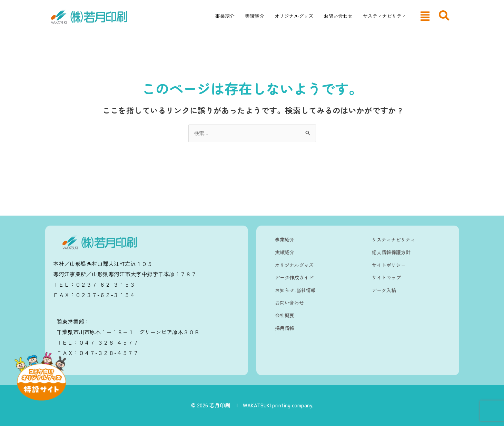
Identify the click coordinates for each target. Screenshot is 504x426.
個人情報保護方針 (391, 252)
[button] (425, 16)
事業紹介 (225, 16)
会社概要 (285, 315)
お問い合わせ (338, 16)
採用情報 (285, 328)
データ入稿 (384, 290)
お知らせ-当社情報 (295, 290)
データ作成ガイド (294, 277)
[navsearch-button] (444, 16)
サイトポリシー (389, 265)
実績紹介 (255, 16)
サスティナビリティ (385, 16)
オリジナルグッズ (294, 16)
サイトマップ (386, 277)
